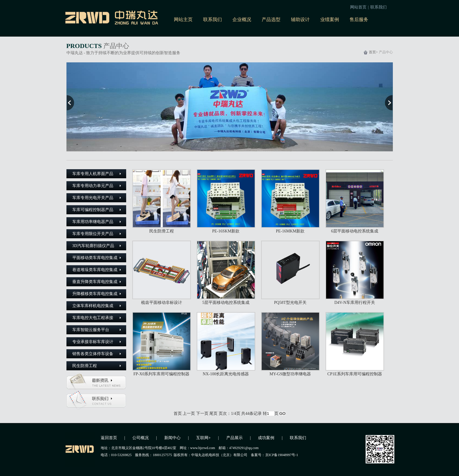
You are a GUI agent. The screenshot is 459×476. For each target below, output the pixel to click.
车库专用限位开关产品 (93, 234)
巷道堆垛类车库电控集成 (95, 270)
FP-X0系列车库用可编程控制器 (161, 374)
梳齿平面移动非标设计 (162, 303)
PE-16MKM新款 (290, 231)
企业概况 (242, 19)
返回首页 (109, 438)
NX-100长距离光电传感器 (226, 374)
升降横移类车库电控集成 (95, 294)
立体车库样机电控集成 (93, 306)
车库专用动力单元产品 (93, 186)
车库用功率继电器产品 (93, 222)
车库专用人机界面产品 (93, 174)
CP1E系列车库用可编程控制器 (355, 374)
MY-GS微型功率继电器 (290, 374)
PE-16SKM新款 (226, 231)
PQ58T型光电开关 (290, 303)
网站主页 (183, 19)
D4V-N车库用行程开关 (355, 303)
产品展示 (234, 438)
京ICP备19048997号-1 (283, 455)
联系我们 (378, 7)
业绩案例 (330, 19)
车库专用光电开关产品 (93, 198)
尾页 (213, 413)
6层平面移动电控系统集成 (355, 231)
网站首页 (358, 7)
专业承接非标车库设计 (93, 342)
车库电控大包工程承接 (93, 318)
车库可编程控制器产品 (93, 210)
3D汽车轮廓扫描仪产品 (93, 246)
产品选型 (271, 19)
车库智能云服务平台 (91, 330)
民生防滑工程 (85, 366)
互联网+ (203, 438)
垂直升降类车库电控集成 (95, 282)
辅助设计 (300, 19)
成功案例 (266, 438)
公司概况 (141, 438)
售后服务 (359, 19)
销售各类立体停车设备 (93, 354)
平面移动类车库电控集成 (95, 258)
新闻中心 (172, 438)
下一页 (202, 413)
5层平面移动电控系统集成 (226, 303)
